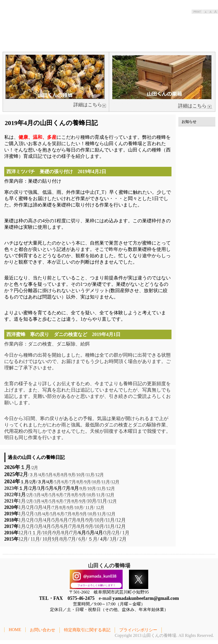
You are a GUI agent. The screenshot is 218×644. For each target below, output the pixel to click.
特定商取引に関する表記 (87, 630)
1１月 (35, 533)
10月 (81, 475)
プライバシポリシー (138, 630)
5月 (49, 475)
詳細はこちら (195, 106)
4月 (42, 475)
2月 (35, 468)
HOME (15, 630)
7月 (73, 482)
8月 (64, 475)
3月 (41, 488)
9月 (72, 475)
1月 (22, 495)
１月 (25, 467)
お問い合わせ (43, 630)
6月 (57, 475)
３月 (33, 475)
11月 (90, 475)
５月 (93, 539)
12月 (100, 475)
